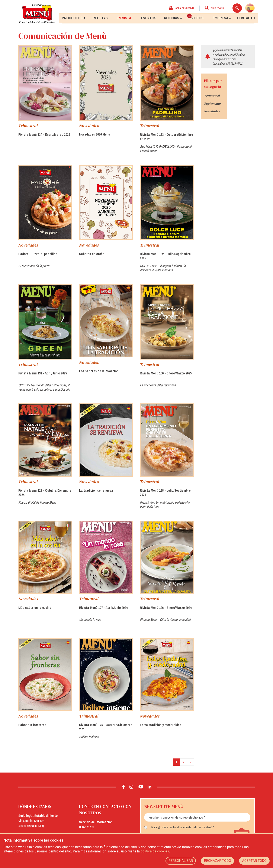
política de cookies (155, 851)
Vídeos (195, 17)
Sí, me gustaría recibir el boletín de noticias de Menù (181, 827)
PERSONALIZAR (181, 861)
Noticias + (173, 18)
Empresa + (222, 18)
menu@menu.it (221, 59)
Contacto (246, 18)
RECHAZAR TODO (217, 861)
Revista (124, 18)
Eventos (149, 18)
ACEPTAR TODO (254, 861)
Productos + (74, 18)
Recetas (100, 18)
